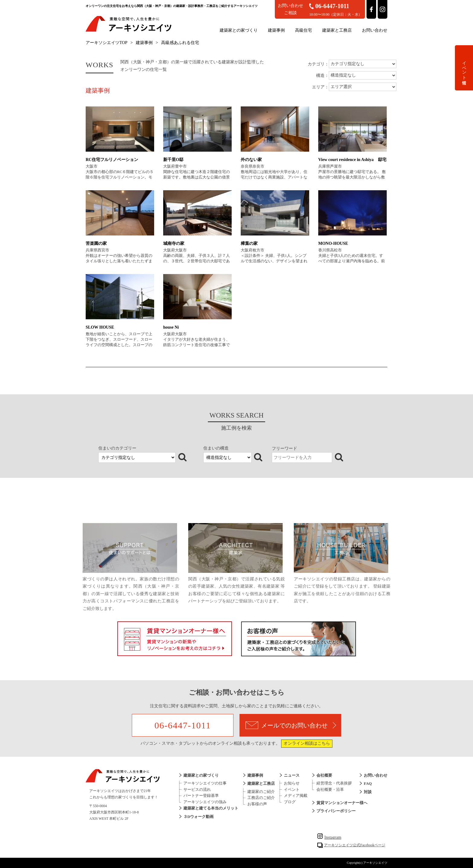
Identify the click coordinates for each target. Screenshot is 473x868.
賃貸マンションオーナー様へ (342, 803)
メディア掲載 (296, 795)
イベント (292, 789)
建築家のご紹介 (261, 792)
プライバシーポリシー (336, 811)
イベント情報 (464, 68)
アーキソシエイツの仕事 (205, 783)
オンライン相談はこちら (307, 743)
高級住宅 (303, 30)
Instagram (329, 837)
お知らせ (292, 783)
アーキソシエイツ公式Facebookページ (355, 845)
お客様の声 (257, 804)
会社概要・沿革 (330, 789)
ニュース (292, 775)
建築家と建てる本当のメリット (211, 808)
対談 (368, 792)
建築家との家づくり (239, 30)
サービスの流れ (197, 789)
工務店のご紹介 (261, 798)
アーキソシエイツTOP (106, 43)
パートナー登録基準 (201, 795)
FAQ (368, 783)
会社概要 (324, 775)
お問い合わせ (375, 30)
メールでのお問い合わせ (291, 725)
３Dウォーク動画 (198, 817)
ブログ (290, 802)
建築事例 (276, 30)
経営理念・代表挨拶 (334, 783)
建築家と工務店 (337, 30)
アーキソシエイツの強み (205, 802)
